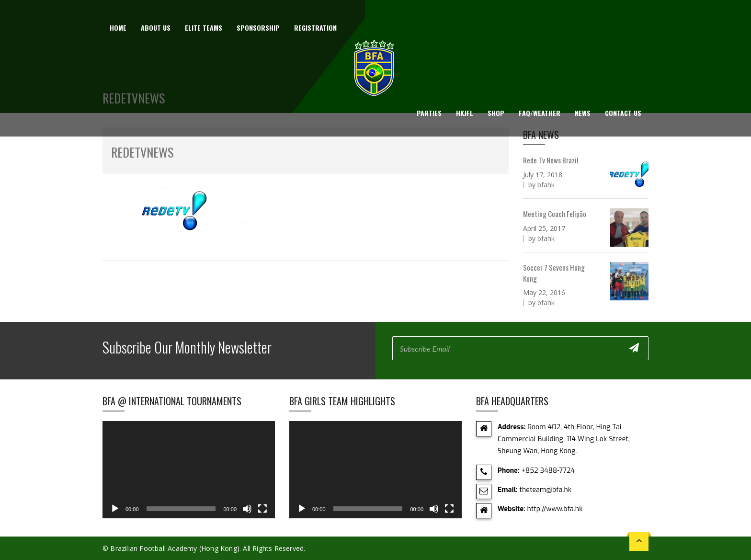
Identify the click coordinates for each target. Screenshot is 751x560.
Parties (429, 113)
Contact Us (623, 113)
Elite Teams (204, 28)
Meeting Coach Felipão (555, 214)
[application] (189, 470)
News (583, 113)
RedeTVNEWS (142, 152)
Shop (496, 113)
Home (118, 28)
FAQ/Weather (540, 113)
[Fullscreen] (262, 509)
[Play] (115, 509)
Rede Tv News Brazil (551, 160)
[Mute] (247, 509)
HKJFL (465, 113)
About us (156, 28)
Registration (315, 28)
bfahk (546, 185)
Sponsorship (258, 28)
